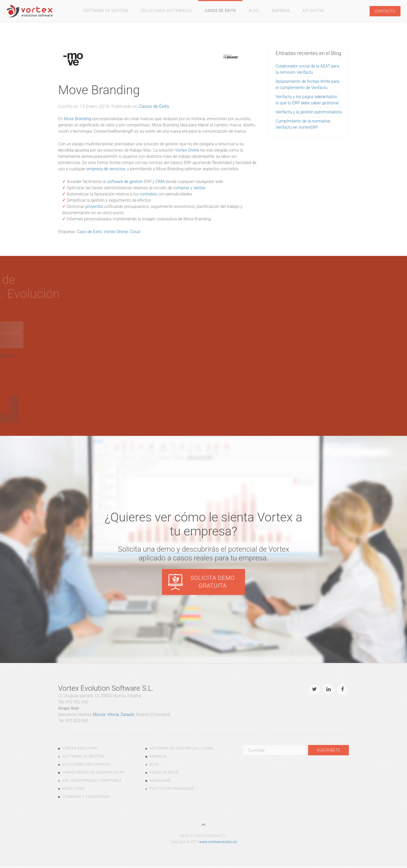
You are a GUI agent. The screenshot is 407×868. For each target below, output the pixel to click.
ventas (199, 188)
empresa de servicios (106, 169)
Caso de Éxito (89, 232)
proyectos (94, 206)
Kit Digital (314, 11)
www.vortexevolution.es (218, 842)
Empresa (281, 11)
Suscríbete (328, 750)
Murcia (99, 714)
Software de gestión (106, 11)
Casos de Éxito (220, 11)
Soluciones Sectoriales (167, 11)
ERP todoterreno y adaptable (92, 780)
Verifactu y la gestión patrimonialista (309, 112)
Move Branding (77, 119)
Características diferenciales (93, 772)
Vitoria (113, 714)
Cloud (135, 232)
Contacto (385, 11)
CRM (160, 182)
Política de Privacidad (172, 788)
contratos (148, 194)
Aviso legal (74, 788)
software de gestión (125, 182)
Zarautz (127, 714)
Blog (254, 11)
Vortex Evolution (80, 748)
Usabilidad (160, 780)
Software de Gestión (83, 756)
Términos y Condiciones (86, 796)
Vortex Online (187, 150)
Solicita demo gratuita (213, 582)
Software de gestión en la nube (182, 748)
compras (181, 188)
